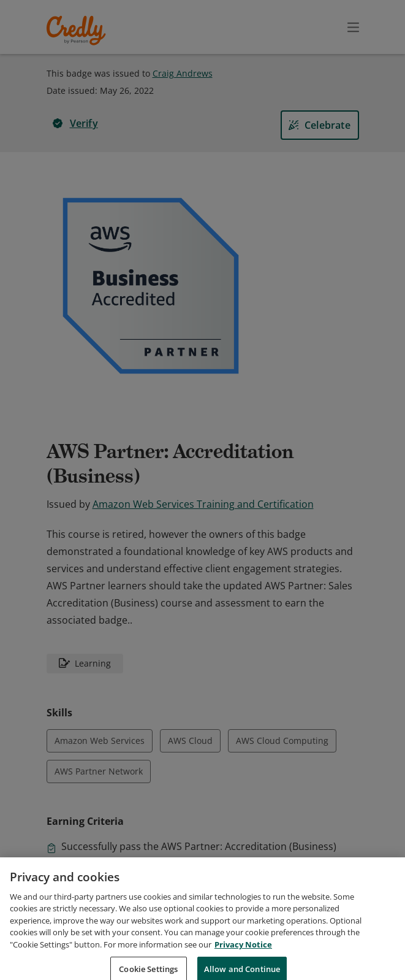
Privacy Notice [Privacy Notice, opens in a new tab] (243, 955)
